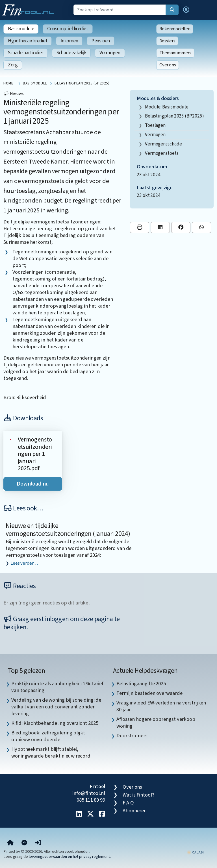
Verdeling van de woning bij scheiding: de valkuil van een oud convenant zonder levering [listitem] (56, 707)
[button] (186, 10)
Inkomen (69, 41)
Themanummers (175, 53)
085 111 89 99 (91, 800)
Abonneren (135, 811)
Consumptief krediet (68, 29)
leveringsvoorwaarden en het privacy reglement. (70, 857)
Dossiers (167, 41)
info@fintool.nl (89, 793)
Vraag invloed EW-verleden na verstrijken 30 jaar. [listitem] (161, 706)
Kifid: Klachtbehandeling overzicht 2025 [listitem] (55, 723)
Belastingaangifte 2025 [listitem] (141, 684)
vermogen (155, 135)
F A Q (128, 803)
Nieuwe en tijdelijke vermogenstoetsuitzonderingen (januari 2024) (68, 530)
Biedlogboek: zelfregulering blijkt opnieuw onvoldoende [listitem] (48, 736)
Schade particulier (26, 53)
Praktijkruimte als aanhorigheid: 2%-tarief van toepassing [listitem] (57, 687)
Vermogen (110, 53)
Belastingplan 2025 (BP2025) (174, 116)
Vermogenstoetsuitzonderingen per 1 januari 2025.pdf (35, 454)
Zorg (13, 65)
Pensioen (100, 41)
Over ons (168, 65)
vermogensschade (163, 144)
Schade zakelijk (71, 53)
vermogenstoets (162, 153)
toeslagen (155, 125)
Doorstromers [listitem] (132, 736)
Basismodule (21, 29)
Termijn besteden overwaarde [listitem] (149, 693)
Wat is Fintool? (138, 795)
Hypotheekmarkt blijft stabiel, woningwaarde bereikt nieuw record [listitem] (51, 752)
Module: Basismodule (167, 107)
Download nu (33, 484)
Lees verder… (24, 563)
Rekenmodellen (175, 29)
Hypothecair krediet (28, 41)
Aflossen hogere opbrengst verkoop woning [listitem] (156, 723)
